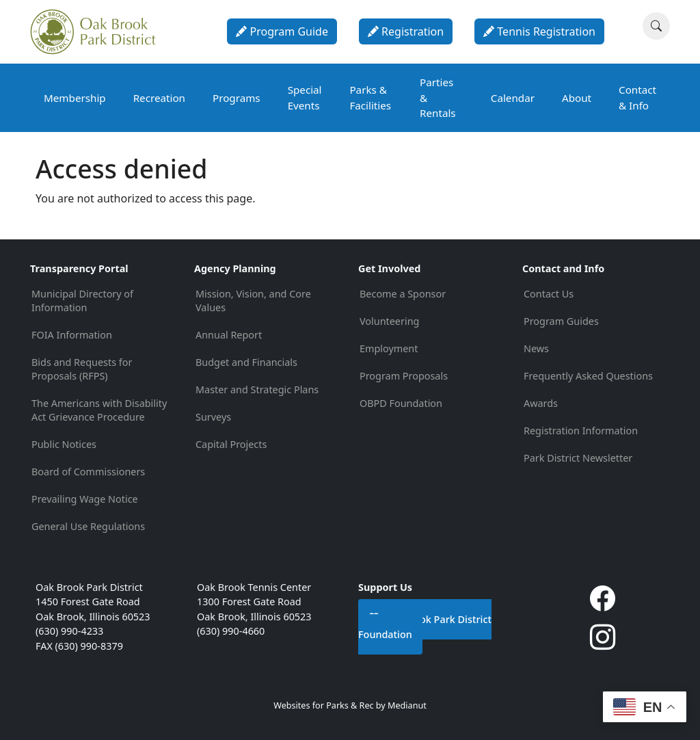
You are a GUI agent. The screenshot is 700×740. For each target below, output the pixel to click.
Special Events (305, 97)
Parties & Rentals (438, 98)
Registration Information (581, 431)
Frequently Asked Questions (588, 376)
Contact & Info (637, 97)
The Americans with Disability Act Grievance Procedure (99, 410)
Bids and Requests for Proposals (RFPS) (82, 369)
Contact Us (549, 294)
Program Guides (561, 321)
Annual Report (229, 335)
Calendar (513, 98)
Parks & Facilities (370, 97)
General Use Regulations (88, 526)
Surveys (213, 417)
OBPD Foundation (401, 403)
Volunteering (389, 321)
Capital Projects (231, 444)
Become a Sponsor (403, 294)
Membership (75, 98)
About (577, 98)
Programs (237, 98)
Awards (541, 403)
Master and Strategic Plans (257, 389)
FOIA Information (72, 335)
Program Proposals (404, 376)
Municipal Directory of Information (82, 301)
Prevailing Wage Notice (85, 499)
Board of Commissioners (88, 472)
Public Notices (64, 444)
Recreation (159, 98)
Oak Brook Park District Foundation (425, 626)
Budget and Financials (246, 362)
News (536, 348)
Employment (389, 348)
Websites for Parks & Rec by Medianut (350, 705)
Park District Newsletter (578, 458)
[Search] (656, 26)
